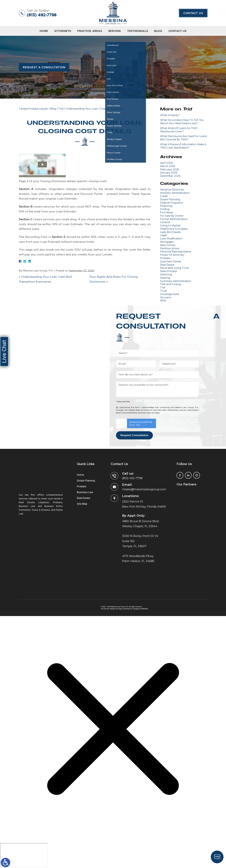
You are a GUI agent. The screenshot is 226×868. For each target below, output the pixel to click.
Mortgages (167, 242)
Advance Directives (172, 190)
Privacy (132, 425)
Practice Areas (90, 31)
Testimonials (137, 31)
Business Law (85, 492)
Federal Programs (171, 203)
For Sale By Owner (172, 216)
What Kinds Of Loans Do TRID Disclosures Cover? (179, 130)
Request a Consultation (44, 67)
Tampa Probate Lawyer (34, 109)
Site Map (82, 504)
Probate (165, 258)
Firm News (167, 212)
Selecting (166, 274)
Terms (138, 425)
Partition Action (170, 248)
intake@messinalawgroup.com (144, 489)
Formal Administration (174, 219)
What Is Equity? (170, 115)
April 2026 (166, 163)
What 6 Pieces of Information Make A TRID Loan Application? (183, 146)
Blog (158, 31)
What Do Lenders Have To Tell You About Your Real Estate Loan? (182, 122)
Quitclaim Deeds (171, 261)
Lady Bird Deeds (170, 232)
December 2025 (170, 176)
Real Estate (167, 265)
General (165, 222)
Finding (165, 209)
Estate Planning (170, 199)
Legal (164, 235)
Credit (164, 196)
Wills (163, 301)
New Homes (168, 245)
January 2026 (169, 173)
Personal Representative (176, 252)
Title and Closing (171, 284)
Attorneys (63, 31)
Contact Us (193, 13)
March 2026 (168, 166)
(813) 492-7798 (42, 15)
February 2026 (169, 169)
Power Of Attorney (172, 255)
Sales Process (168, 271)
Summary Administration (176, 281)
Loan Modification (171, 239)
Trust (164, 291)
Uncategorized (169, 294)
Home (44, 31)
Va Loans (165, 297)
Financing (166, 206)
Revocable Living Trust (174, 268)
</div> (24, 855)
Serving (115, 31)
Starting (165, 278)
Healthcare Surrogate (174, 229)
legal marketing (124, 609)
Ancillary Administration (175, 193)
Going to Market (170, 226)
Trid (61, 109)
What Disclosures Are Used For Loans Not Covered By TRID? (183, 138)
